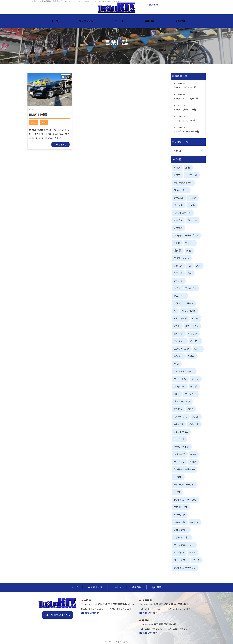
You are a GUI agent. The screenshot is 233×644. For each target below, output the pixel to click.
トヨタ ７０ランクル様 (186, 98)
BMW (33, 123)
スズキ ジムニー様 (184, 120)
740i (44, 123)
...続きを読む (60, 145)
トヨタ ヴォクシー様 (185, 109)
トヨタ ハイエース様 (185, 87)
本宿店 (66, 77)
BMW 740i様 (38, 115)
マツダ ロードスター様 (187, 131)
